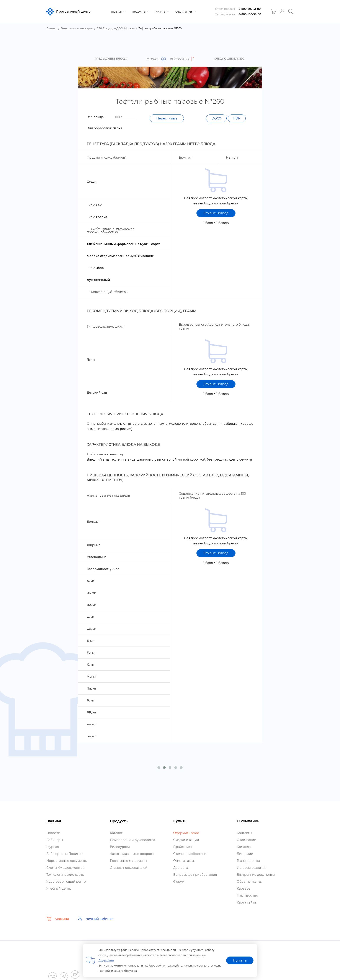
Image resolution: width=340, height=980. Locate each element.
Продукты (140, 12)
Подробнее (106, 960)
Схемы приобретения (191, 854)
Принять (240, 960)
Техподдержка (248, 861)
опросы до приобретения (195, 875)
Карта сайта (246, 902)
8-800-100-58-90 (250, 14)
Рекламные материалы (128, 861)
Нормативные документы (67, 861)
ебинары (55, 840)
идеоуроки (120, 847)
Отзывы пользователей (129, 868)
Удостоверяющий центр (66, 882)
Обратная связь (249, 882)
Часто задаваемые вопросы (132, 854)
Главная (118, 12)
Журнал (53, 847)
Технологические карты (65, 875)
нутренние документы (256, 875)
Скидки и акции (186, 840)
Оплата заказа (184, 861)
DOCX (216, 118)
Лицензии (245, 854)
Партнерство (247, 895)
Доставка (181, 868)
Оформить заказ (186, 833)
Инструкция (183, 59)
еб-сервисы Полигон (65, 854)
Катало (116, 833)
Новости (53, 833)
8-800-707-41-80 (250, 9)
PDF (237, 118)
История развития (252, 868)
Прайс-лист (183, 847)
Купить (162, 12)
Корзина (58, 919)
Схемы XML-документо (65, 868)
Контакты (244, 833)
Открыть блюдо (216, 213)
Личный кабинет (95, 919)
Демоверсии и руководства (132, 840)
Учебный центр (59, 889)
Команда (244, 847)
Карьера (244, 889)
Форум (179, 882)
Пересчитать (167, 118)
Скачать (156, 59)
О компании (185, 12)
